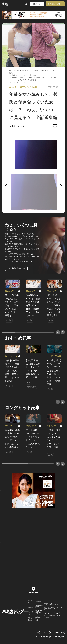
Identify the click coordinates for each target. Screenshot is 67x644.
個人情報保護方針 (39, 606)
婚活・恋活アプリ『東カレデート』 (54, 609)
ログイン (37, 4)
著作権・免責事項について (39, 612)
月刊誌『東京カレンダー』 (52, 604)
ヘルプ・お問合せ (30, 607)
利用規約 (38, 602)
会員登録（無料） (55, 4)
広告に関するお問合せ (30, 613)
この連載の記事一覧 (16, 268)
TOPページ (30, 602)
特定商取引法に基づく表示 (39, 619)
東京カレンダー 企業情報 (31, 619)
